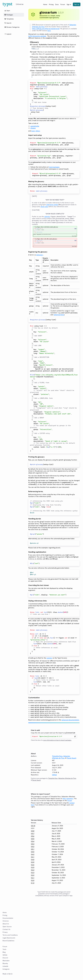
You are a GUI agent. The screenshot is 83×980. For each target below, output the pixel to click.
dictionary (40, 255)
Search (8, 23)
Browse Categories (12, 27)
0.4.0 (33, 860)
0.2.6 (33, 865)
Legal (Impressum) (9, 938)
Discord (5, 958)
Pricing (51, 4)
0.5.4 (33, 841)
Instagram (6, 969)
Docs (57, 4)
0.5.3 (33, 844)
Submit (8, 34)
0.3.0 (33, 862)
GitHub (54, 775)
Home (45, 4)
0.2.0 (33, 880)
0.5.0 (33, 852)
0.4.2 (33, 854)
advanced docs (59, 315)
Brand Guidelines (8, 941)
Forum (63, 4)
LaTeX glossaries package (37, 36)
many (33, 131)
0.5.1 (33, 849)
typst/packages (54, 167)
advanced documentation (70, 720)
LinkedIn (5, 966)
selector (47, 217)
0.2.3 (33, 873)
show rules (44, 207)
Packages (9, 15)
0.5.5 (33, 839)
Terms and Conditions (10, 935)
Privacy (5, 932)
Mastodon (6, 961)
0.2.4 (33, 870)
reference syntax (52, 205)
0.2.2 (33, 875)
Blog (4, 952)
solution (49, 658)
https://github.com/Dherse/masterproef (46, 29)
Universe (6, 921)
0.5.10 (33, 826)
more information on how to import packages (57, 740)
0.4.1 (33, 857)
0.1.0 (33, 883)
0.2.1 (33, 878)
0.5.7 (33, 834)
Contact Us (6, 929)
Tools (4, 949)
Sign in (69, 4)
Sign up (77, 4)
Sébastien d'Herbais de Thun (61, 757)
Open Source (7, 927)
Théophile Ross (57, 756)
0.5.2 (33, 847)
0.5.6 (33, 836)
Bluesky (5, 963)
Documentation (8, 918)
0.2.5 (33, 867)
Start (7, 11)
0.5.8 (33, 831)
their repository (68, 798)
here (49, 31)
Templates (9, 19)
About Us (6, 924)
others (38, 131)
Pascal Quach (72, 758)
